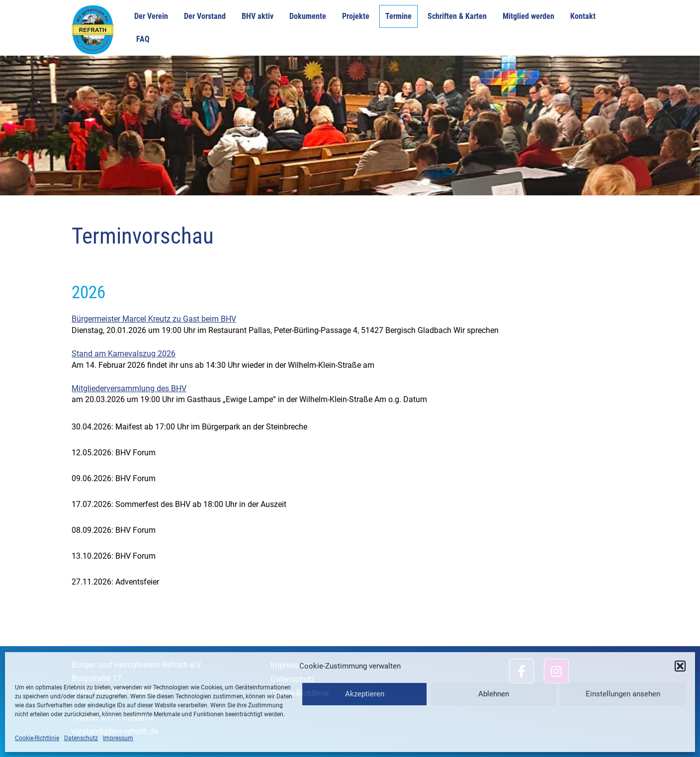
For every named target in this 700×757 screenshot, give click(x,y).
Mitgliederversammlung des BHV (129, 388)
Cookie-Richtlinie (37, 738)
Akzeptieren (365, 694)
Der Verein (151, 16)
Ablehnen (494, 694)
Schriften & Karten (457, 16)
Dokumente (308, 16)
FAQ (143, 39)
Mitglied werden (528, 16)
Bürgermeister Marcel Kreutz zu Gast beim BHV (154, 319)
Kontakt (583, 16)
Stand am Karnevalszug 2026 (124, 354)
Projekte (356, 16)
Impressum (118, 738)
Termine (398, 16)
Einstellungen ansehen (623, 694)
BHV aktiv (258, 16)
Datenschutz (81, 738)
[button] (680, 666)
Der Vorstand (205, 16)
